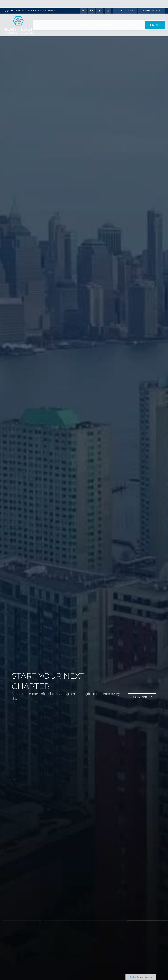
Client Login (125, 3)
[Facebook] (100, 3)
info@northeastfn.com (41, 3)
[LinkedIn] (83, 3)
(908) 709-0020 (14, 3)
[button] (87, 17)
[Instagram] (108, 3)
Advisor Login (151, 3)
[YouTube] (92, 3)
